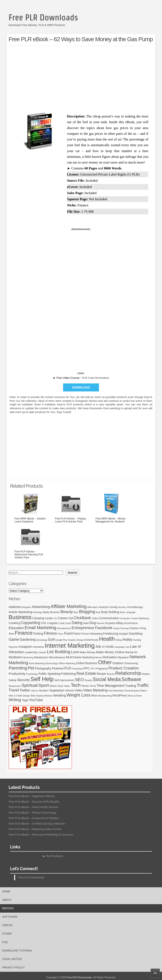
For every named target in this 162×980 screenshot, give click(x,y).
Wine (94, 696)
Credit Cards (65, 623)
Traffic (143, 685)
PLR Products (55, 856)
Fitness (50, 633)
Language (119, 647)
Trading (131, 686)
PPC (86, 668)
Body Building (110, 612)
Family (116, 628)
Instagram (25, 647)
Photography (43, 668)
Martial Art (131, 652)
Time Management (111, 686)
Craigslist (52, 623)
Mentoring (28, 657)
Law (127, 647)
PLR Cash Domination (95, 378)
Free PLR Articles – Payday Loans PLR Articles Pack (71, 507)
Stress (53, 686)
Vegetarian (57, 690)
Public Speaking (49, 674)
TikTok (93, 686)
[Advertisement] (85, 79)
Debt (86, 623)
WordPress (120, 695)
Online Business (87, 663)
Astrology (38, 612)
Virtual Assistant (132, 691)
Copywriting (30, 623)
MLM (69, 657)
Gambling (136, 633)
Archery (122, 607)
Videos (7, 925)
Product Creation (124, 668)
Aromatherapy (135, 607)
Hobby (128, 639)
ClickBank (82, 618)
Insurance (38, 647)
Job (98, 647)
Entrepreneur (83, 628)
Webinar (48, 696)
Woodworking (105, 696)
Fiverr (60, 634)
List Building (59, 652)
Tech (76, 685)
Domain (101, 623)
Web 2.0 (13, 696)
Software (131, 679)
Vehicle (69, 690)
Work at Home (135, 696)
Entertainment (64, 628)
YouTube (36, 700)
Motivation (110, 657)
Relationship (128, 673)
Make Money (87, 652)
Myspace (123, 657)
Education (16, 628)
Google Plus (61, 640)
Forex (77, 633)
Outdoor (118, 663)
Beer (76, 612)
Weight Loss (79, 695)
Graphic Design (76, 640)
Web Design (24, 696)
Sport (44, 685)
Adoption (27, 607)
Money (99, 657)
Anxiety (114, 607)
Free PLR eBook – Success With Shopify (34, 802)
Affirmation (92, 607)
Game (14, 639)
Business (20, 617)
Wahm (144, 691)
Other (105, 662)
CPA (44, 623)
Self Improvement (64, 680)
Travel (14, 690)
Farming (124, 628)
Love (75, 652)
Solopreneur (15, 686)
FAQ (5, 942)
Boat (98, 612)
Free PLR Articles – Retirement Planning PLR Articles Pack (30, 542)
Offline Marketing (67, 663)
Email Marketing (40, 628)
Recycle (111, 674)
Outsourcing (131, 663)
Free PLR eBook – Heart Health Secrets (33, 807)
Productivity (17, 674)
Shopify (88, 680)
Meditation (16, 657)
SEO (80, 680)
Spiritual (30, 685)
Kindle (110, 647)
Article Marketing (20, 612)
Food (68, 633)
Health (107, 639)
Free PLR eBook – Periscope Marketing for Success (41, 835)
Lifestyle (42, 652)
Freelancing (111, 634)
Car (55, 618)
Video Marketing (95, 690)
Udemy (34, 691)
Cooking (14, 623)
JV (103, 647)
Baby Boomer (51, 612)
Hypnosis (13, 647)
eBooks (8, 908)
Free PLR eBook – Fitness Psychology (32, 813)
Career (63, 618)
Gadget (124, 634)
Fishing (38, 634)
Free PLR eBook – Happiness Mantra (32, 796)
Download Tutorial (17, 951)
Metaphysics (41, 657)
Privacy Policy (13, 967)
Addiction (15, 607)
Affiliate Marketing (69, 607)
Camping (38, 618)
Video (79, 690)
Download (81, 387)
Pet (31, 668)
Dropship (110, 623)
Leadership (31, 652)
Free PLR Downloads (43, 17)
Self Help (42, 679)
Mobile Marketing (84, 657)
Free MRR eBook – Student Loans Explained (30, 507)
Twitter (25, 690)
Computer (125, 618)
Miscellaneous (57, 657)
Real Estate (86, 673)
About (7, 900)
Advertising (41, 607)
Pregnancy (102, 669)
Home (6, 891)
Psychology (32, 674)
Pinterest (58, 668)
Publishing (68, 674)
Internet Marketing (70, 645)
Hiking (119, 640)
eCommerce (131, 623)
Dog (92, 623)
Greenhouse (91, 640)
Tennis (85, 686)
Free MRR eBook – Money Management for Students (111, 507)
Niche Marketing (37, 663)
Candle (49, 618)
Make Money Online (110, 652)
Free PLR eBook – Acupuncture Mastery (34, 818)
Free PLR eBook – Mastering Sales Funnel (35, 829)
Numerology (52, 663)
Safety (13, 680)
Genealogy (42, 640)
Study (60, 686)
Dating (77, 623)
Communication (109, 618)
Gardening (28, 639)
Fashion (134, 628)
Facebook (104, 628)
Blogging (87, 612)
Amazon (104, 607)
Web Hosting (37, 696)
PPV (92, 669)
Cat (71, 618)
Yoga (25, 700)
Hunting (137, 640)
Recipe (101, 674)
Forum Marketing (92, 634)
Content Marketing (140, 618)
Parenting (18, 668)
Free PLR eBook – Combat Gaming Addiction (37, 824)
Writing (15, 700)
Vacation (43, 691)
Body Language (128, 612)
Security (23, 680)
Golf (51, 640)
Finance (24, 633)
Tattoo (67, 686)
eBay (120, 623)
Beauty (67, 612)
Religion (146, 674)
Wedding (60, 695)
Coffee (95, 618)
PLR (68, 668)
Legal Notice (12, 959)
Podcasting (77, 669)
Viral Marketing (116, 691)
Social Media (107, 679)
